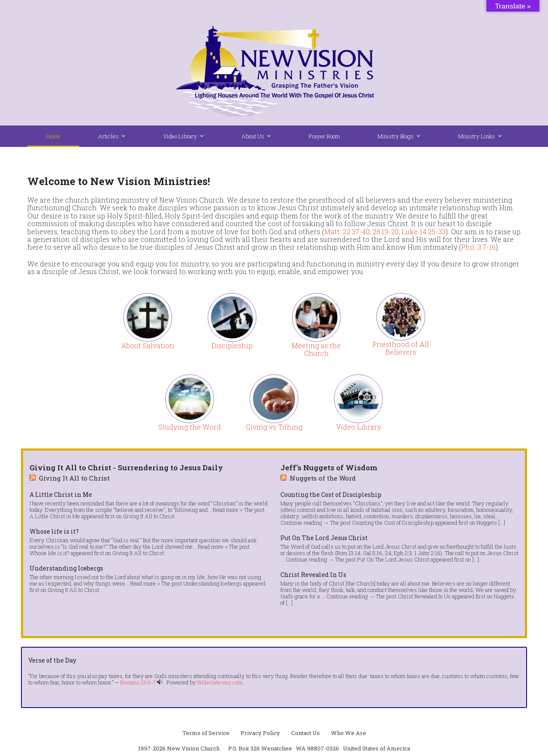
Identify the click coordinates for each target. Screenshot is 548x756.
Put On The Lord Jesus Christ (324, 538)
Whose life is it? (54, 532)
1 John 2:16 (427, 553)
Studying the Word (190, 427)
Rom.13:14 (348, 553)
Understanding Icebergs (66, 568)
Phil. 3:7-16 (478, 247)
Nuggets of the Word (323, 478)
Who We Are (348, 733)
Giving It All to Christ (74, 478)
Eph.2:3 (403, 553)
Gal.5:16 (373, 553)
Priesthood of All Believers (401, 348)
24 (388, 553)
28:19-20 (386, 232)
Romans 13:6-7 (138, 682)
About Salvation (148, 345)
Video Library (359, 427)
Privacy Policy (260, 733)
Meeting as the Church (316, 349)
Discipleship (232, 345)
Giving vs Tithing (274, 427)
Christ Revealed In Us (313, 575)
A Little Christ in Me (61, 495)
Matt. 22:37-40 (347, 232)
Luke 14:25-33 (424, 232)
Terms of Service (206, 733)
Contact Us (305, 733)
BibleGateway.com (220, 682)
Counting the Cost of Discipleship (331, 495)
